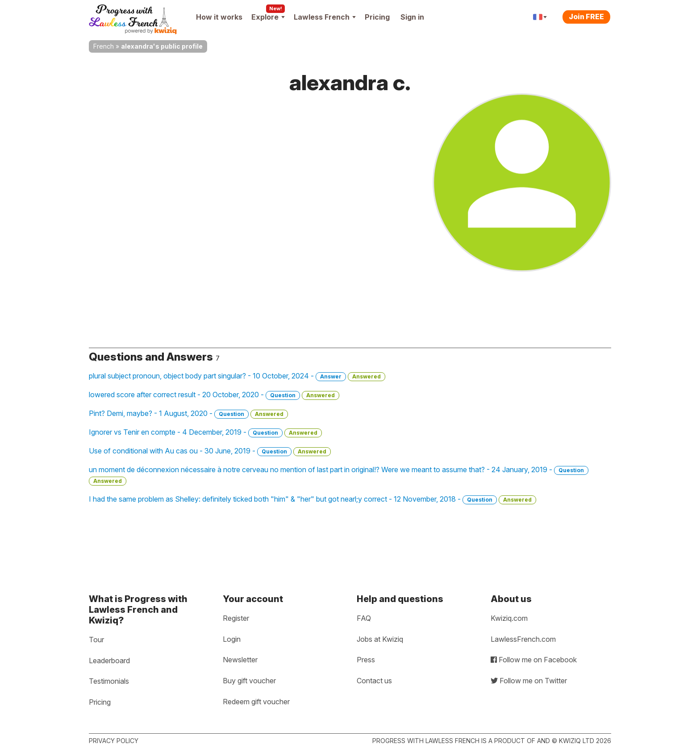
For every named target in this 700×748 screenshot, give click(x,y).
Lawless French (325, 17)
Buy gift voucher (249, 681)
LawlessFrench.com (523, 639)
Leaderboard (109, 661)
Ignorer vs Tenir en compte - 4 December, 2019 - (205, 432)
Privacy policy (114, 741)
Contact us (374, 681)
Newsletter (240, 660)
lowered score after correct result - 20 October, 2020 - (214, 395)
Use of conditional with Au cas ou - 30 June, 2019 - (210, 451)
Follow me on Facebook (534, 660)
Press (366, 660)
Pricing (377, 17)
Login (232, 639)
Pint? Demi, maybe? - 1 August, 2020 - (188, 414)
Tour (96, 640)
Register (236, 618)
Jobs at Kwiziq (380, 639)
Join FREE (586, 17)
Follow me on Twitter (529, 681)
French (104, 46)
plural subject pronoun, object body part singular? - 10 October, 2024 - (237, 376)
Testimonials (109, 681)
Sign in (412, 17)
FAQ (364, 618)
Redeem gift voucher (256, 702)
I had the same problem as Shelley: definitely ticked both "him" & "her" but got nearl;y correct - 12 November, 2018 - (312, 499)
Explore (268, 17)
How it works (219, 17)
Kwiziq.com (509, 618)
